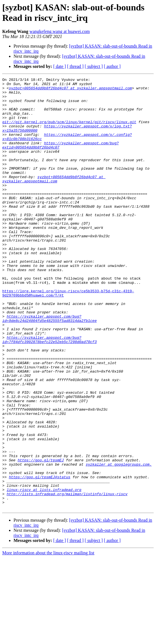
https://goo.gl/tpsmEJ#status (39, 557)
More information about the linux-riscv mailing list (48, 639)
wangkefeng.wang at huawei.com (60, 31)
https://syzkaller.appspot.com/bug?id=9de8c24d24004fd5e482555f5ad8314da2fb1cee (49, 367)
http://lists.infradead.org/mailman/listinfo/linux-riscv (67, 577)
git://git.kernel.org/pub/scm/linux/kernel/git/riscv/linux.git (69, 131)
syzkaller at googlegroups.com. (119, 542)
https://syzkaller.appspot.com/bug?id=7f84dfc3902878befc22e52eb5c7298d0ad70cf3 (49, 392)
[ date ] (60, 66)
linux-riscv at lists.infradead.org (44, 572)
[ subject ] (94, 66)
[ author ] (112, 66)
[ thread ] (75, 66)
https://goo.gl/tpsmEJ (41, 537)
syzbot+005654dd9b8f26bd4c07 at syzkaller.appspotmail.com (70, 90)
